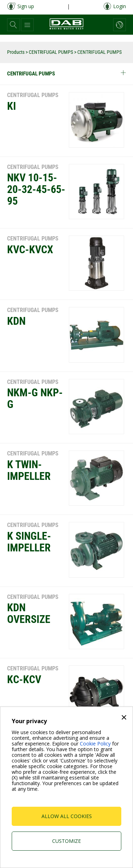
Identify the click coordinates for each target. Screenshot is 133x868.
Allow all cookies (67, 816)
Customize (66, 841)
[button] (13, 25)
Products (16, 52)
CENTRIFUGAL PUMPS (51, 52)
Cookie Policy (95, 744)
